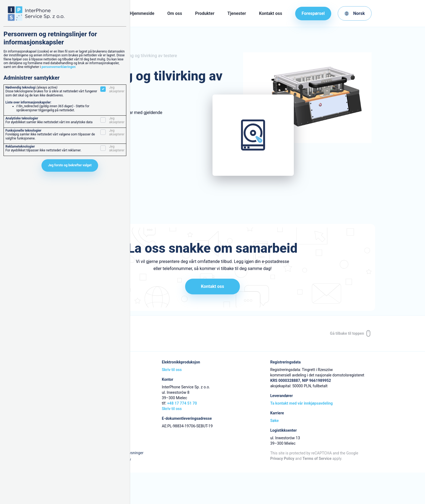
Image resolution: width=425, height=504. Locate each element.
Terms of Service (317, 459)
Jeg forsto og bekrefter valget (70, 165)
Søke (274, 421)
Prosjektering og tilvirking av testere (143, 56)
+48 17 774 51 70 (182, 403)
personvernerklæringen (59, 67)
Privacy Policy (282, 459)
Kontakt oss (271, 13)
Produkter (205, 13)
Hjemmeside (142, 13)
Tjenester (237, 13)
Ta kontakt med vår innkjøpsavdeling (301, 403)
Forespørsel (313, 13)
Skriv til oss (172, 370)
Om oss (175, 13)
